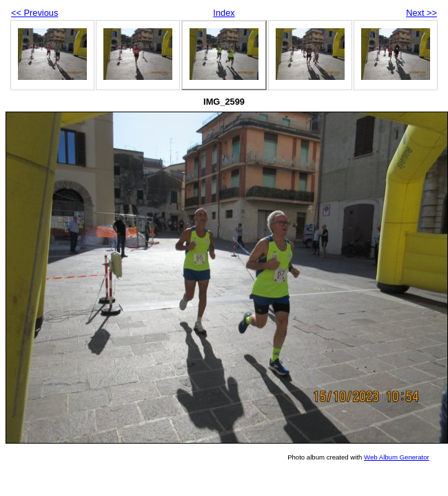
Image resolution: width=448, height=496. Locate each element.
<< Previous (34, 13)
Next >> (421, 13)
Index (224, 13)
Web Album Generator (397, 457)
